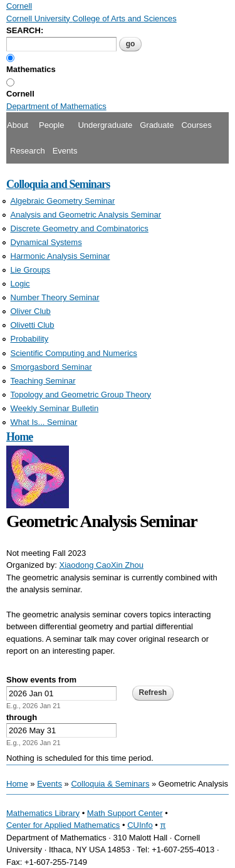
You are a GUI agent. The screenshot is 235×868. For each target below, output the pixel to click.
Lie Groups (31, 270)
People (51, 125)
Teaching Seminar (43, 381)
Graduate (157, 125)
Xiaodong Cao (85, 565)
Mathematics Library (43, 813)
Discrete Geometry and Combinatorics (80, 228)
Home (19, 437)
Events (65, 151)
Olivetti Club (33, 325)
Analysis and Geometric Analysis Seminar (86, 215)
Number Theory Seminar (55, 297)
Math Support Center (125, 813)
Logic (20, 284)
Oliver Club (31, 311)
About (18, 125)
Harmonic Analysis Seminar (60, 256)
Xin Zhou (127, 565)
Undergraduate (105, 125)
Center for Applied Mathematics (63, 825)
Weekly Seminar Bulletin (55, 408)
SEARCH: (25, 30)
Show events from (41, 680)
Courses (196, 125)
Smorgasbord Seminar (51, 367)
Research (28, 151)
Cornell (20, 94)
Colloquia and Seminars (58, 184)
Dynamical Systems (46, 242)
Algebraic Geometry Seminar (63, 201)
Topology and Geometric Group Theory (81, 395)
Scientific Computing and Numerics (74, 353)
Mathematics (31, 69)
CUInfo (140, 825)
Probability (30, 339)
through (22, 717)
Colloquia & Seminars (110, 784)
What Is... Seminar (44, 422)
